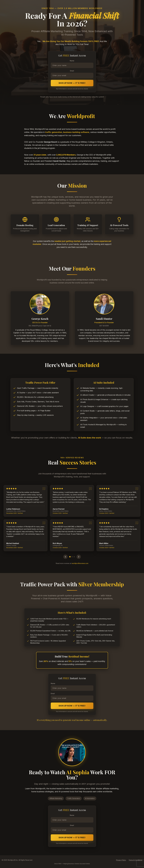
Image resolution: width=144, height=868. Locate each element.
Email (72, 71)
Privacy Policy (121, 860)
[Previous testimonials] (65, 557)
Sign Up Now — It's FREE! (72, 83)
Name (72, 61)
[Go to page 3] (74, 557)
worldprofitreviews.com (80, 563)
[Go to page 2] (72, 557)
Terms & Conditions (135, 860)
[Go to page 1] (70, 557)
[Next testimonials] (79, 557)
